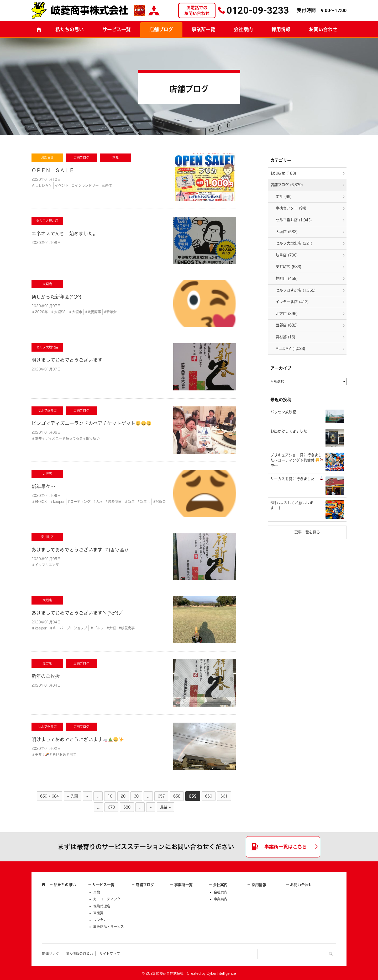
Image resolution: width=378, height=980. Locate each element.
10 (110, 796)
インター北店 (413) (292, 302)
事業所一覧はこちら (286, 847)
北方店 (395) (287, 314)
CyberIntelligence (221, 973)
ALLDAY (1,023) (290, 348)
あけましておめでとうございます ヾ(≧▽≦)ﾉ (80, 550)
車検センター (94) (291, 208)
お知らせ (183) (283, 173)
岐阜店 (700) (287, 255)
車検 (97, 892)
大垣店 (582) (287, 232)
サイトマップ (110, 954)
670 (111, 807)
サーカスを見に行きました (297, 479)
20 (123, 796)
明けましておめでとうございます (78, 739)
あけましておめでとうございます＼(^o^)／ (77, 613)
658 (177, 796)
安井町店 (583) (288, 267)
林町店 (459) (287, 278)
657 (161, 796)
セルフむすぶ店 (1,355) (296, 290)
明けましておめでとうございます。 (69, 360)
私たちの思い (70, 29)
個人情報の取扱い (79, 954)
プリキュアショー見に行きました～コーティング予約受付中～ (297, 460)
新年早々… (43, 486)
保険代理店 (102, 906)
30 (136, 796)
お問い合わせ (323, 29)
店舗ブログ (161, 29)
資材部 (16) (285, 337)
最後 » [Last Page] (166, 807)
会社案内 (243, 29)
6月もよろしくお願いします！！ (292, 505)
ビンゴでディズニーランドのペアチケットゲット (91, 423)
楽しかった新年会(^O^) (56, 297)
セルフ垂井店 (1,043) (294, 220)
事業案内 (220, 899)
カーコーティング (107, 899)
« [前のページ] (87, 796)
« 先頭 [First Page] (73, 796)
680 (127, 807)
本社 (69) (284, 197)
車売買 (98, 913)
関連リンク (51, 954)
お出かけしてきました (289, 431)
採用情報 (281, 29)
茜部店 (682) (287, 325)
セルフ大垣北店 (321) (294, 243)
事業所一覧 (203, 29)
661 (224, 796)
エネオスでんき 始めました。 (65, 234)
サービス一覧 (103, 885)
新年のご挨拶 (46, 676)
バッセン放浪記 (283, 412)
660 (209, 796)
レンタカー (102, 920)
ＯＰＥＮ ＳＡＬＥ (53, 170)
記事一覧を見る (307, 532)
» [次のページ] (151, 807)
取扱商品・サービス (109, 927)
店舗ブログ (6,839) (287, 185)
